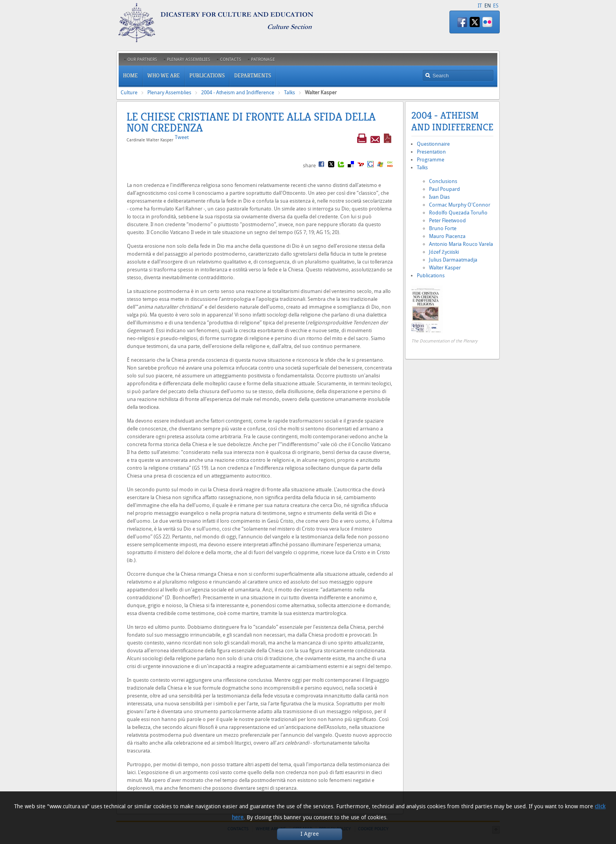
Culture (129, 92)
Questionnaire (433, 144)
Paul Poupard (445, 189)
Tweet (182, 137)
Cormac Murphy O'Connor (460, 205)
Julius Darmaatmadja (453, 260)
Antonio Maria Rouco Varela (461, 244)
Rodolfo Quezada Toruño (458, 213)
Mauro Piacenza (447, 236)
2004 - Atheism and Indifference (238, 92)
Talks (290, 92)
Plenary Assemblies (169, 92)
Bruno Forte (443, 228)
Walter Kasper (445, 268)
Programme (431, 160)
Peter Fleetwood (447, 221)
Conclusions (443, 181)
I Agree (310, 834)
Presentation (431, 152)
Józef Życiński (444, 252)
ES (496, 6)
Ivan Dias (439, 197)
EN (488, 6)
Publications (431, 276)
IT (480, 6)
